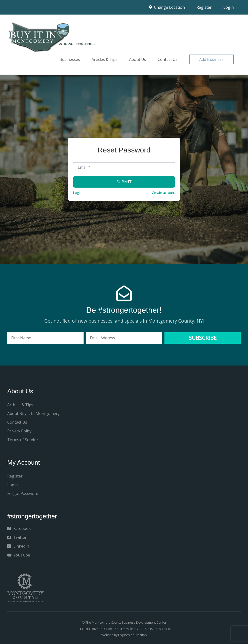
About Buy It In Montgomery (33, 413)
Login (229, 7)
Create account (163, 193)
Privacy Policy (19, 431)
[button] (211, 59)
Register (204, 7)
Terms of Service (23, 440)
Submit (124, 182)
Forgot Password (23, 493)
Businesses (70, 59)
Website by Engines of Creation (124, 635)
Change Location (167, 7)
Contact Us (168, 59)
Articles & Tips (105, 59)
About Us (138, 59)
